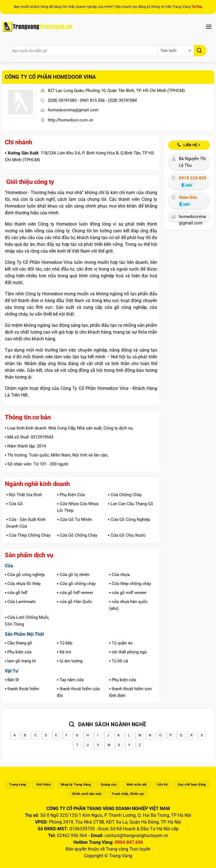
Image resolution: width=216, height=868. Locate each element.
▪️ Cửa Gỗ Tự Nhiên (75, 520)
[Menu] (209, 27)
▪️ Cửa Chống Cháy (125, 495)
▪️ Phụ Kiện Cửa (71, 495)
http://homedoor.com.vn (70, 120)
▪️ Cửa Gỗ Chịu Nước (127, 535)
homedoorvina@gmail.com (73, 110)
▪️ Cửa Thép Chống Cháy (28, 535)
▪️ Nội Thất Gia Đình (24, 495)
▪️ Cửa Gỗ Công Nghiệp (129, 520)
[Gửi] (200, 50)
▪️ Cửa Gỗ (14, 504)
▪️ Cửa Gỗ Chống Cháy (77, 535)
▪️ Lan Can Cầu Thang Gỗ (130, 504)
